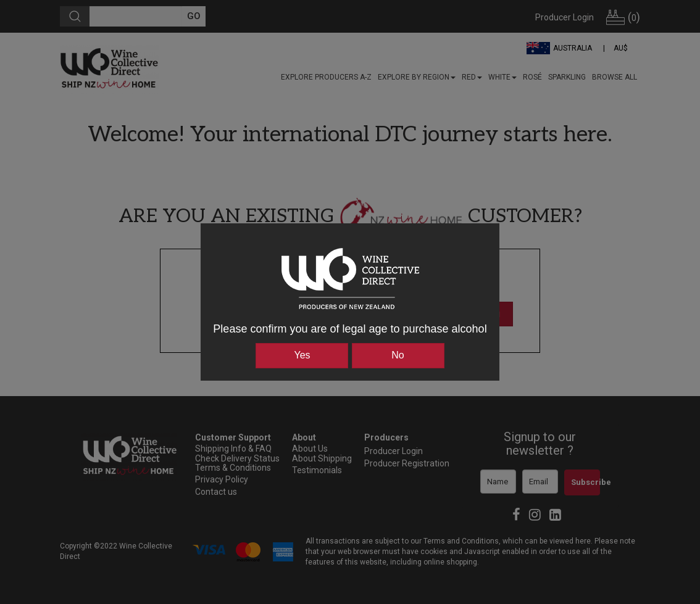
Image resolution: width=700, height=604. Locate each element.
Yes (302, 355)
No (398, 355)
